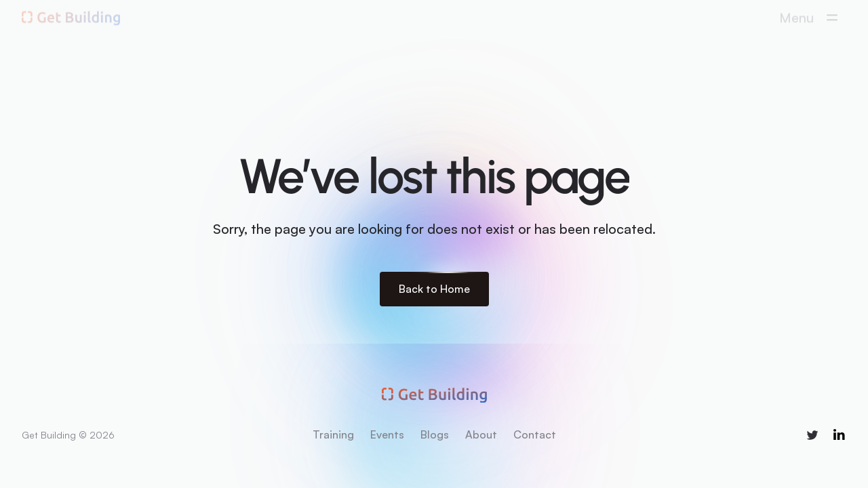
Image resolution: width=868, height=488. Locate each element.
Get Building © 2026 (68, 435)
